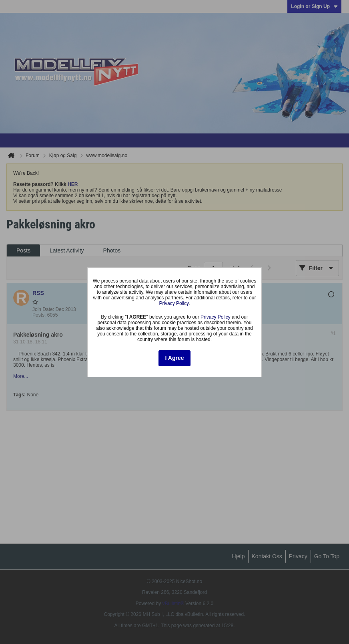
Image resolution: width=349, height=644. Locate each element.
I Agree (175, 358)
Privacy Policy (174, 303)
